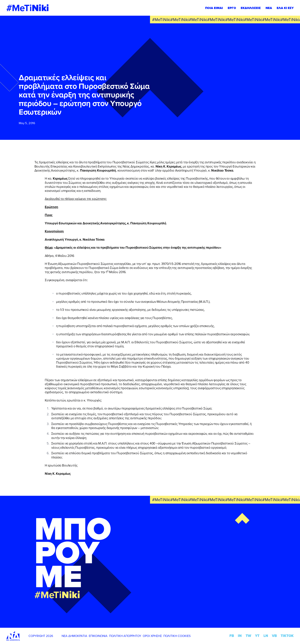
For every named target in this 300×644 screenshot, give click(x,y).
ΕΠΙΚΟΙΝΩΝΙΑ (98, 636)
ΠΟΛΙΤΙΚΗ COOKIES (177, 636)
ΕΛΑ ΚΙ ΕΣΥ (285, 8)
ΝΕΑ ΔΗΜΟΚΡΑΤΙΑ (74, 636)
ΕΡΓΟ (232, 8)
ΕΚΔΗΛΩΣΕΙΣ (251, 8)
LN (266, 636)
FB (232, 636)
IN (240, 636)
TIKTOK (287, 636)
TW (248, 636)
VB (274, 636)
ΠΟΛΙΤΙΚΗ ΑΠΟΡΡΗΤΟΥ (125, 636)
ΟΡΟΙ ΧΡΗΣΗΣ (152, 636)
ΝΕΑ (269, 8)
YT (257, 636)
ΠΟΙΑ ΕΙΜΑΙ (214, 8)
